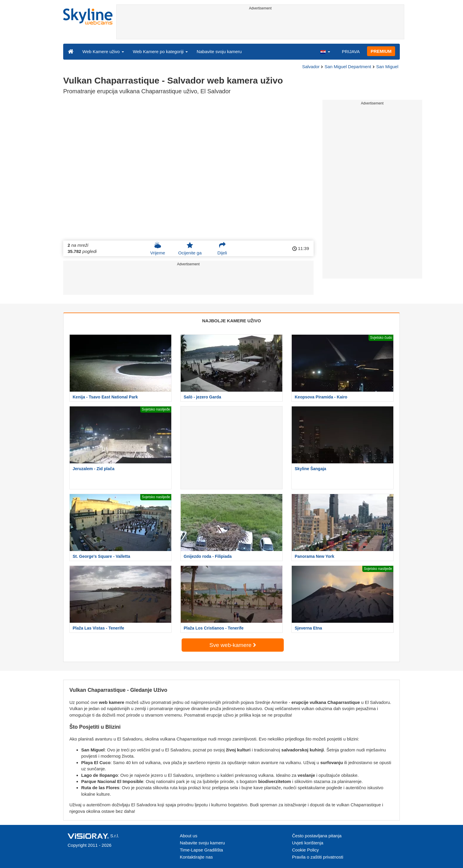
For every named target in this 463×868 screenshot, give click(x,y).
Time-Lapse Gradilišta (201, 850)
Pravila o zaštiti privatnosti (318, 857)
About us (189, 836)
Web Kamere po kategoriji (160, 52)
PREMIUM (381, 51)
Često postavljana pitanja (317, 836)
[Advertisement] (260, 26)
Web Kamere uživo (103, 52)
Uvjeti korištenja (308, 843)
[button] (325, 51)
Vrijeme (158, 249)
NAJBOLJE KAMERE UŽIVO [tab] (231, 321)
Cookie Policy (305, 850)
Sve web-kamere (233, 645)
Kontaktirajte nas (196, 857)
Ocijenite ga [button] (190, 249)
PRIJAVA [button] (351, 52)
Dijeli (222, 249)
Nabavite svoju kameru (219, 52)
